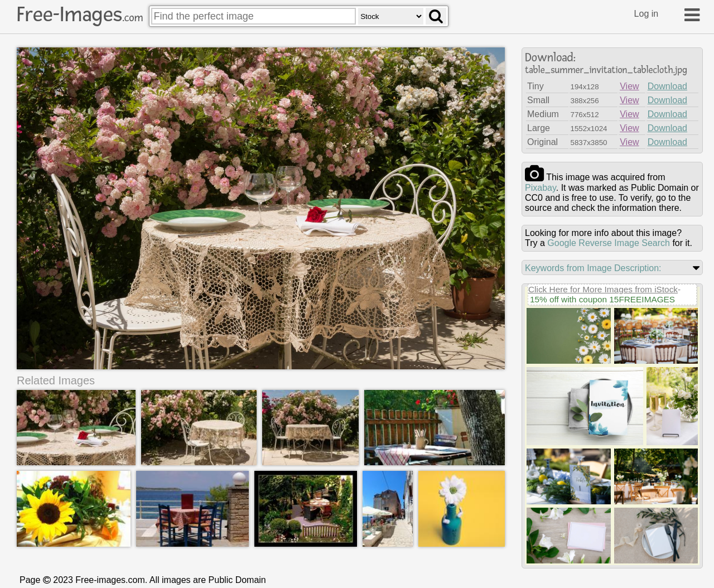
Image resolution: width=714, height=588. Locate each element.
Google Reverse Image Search (609, 243)
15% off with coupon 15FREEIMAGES (602, 299)
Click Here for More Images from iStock (603, 289)
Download (667, 86)
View (629, 86)
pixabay (541, 188)
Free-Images (80, 15)
